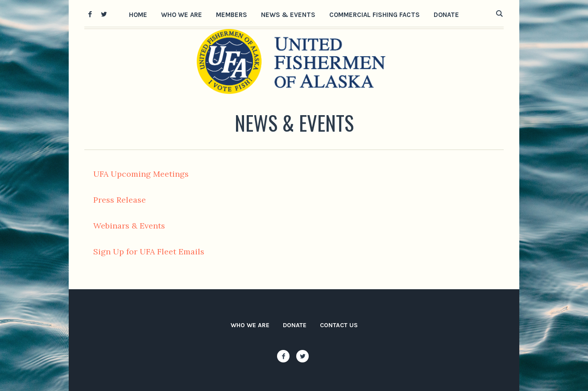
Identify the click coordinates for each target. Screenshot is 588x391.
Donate (295, 325)
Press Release (120, 200)
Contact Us (339, 325)
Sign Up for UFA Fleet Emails (149, 252)
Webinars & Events (129, 226)
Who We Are (250, 325)
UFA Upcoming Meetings (141, 174)
